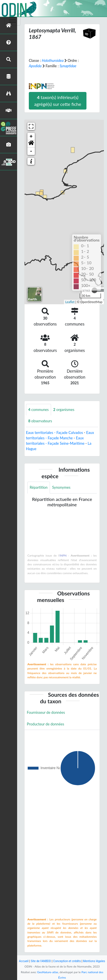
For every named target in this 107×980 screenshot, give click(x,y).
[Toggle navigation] (13, 20)
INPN (63, 555)
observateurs (40, 421)
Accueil (24, 961)
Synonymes (61, 487)
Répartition (39, 487)
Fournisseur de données (46, 712)
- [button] (31, 151)
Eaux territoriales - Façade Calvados (54, 433)
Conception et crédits (67, 961)
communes (39, 410)
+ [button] (31, 137)
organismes (64, 410)
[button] (31, 144)
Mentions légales (94, 961)
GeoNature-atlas (48, 972)
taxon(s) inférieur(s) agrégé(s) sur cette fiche (58, 101)
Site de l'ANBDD (41, 961)
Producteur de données (46, 724)
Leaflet (70, 302)
